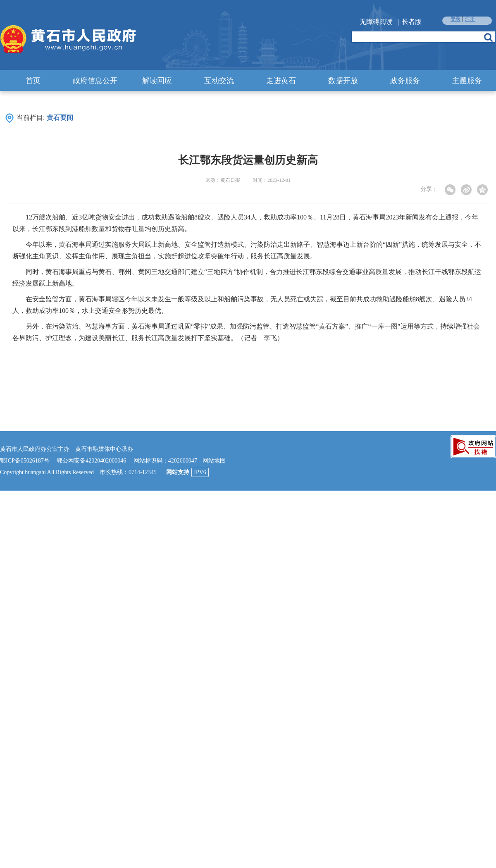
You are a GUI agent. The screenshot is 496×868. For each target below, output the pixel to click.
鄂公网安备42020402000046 (91, 461)
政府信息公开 (95, 81)
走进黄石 (281, 81)
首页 (33, 81)
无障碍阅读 (376, 22)
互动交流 (219, 81)
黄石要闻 (60, 118)
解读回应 (157, 81)
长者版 (412, 22)
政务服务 (405, 81)
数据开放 (343, 81)
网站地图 (214, 461)
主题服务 (467, 81)
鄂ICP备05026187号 (25, 461)
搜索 (488, 37)
